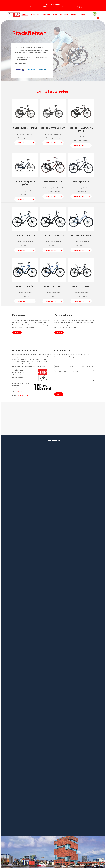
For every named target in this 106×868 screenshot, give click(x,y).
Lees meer (17, 332)
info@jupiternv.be (82, 7)
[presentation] (68, 389)
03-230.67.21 (20, 391)
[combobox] (84, 367)
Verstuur (59, 394)
